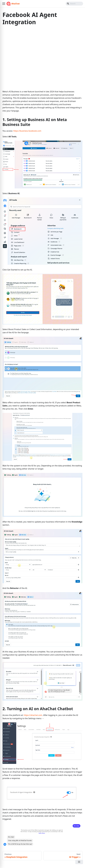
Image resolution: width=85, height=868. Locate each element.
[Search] (74, 4)
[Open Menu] (79, 862)
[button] (4, 4)
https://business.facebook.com (27, 131)
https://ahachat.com (33, 715)
